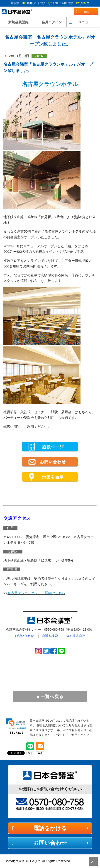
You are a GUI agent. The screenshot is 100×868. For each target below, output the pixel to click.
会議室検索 (50, 636)
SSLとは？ (17, 733)
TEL (83, 12)
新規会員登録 (18, 22)
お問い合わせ (24, 636)
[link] (17, 724)
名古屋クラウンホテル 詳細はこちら (36, 593)
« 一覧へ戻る (50, 696)
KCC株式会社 (76, 636)
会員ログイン (52, 22)
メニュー (85, 22)
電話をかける (50, 828)
